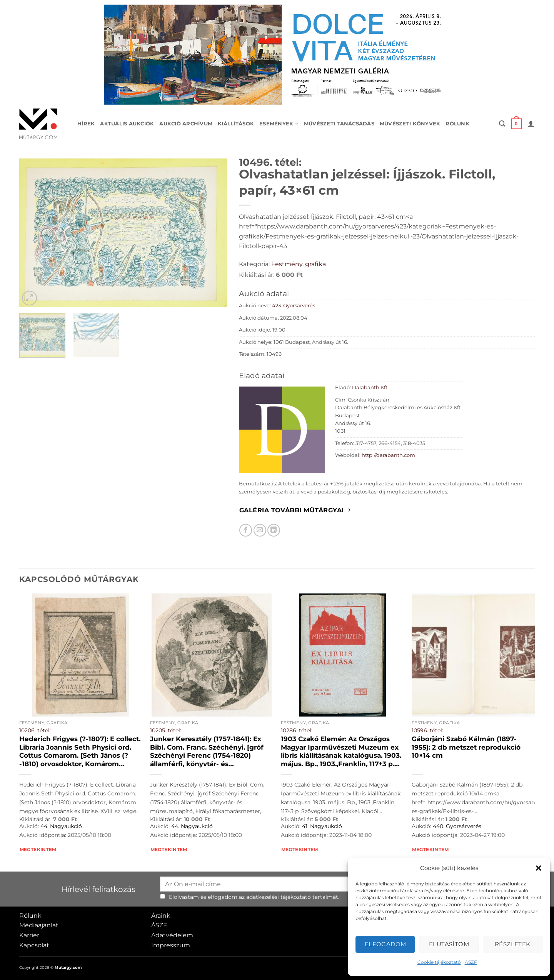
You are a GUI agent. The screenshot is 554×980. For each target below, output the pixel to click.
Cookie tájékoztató (439, 962)
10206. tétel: (35, 730)
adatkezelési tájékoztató (279, 897)
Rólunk (457, 124)
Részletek (513, 944)
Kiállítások (236, 124)
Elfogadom (385, 944)
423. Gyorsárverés (294, 306)
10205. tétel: (166, 730)
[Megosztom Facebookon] (246, 530)
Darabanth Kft (370, 387)
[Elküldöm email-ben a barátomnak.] (260, 530)
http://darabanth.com (388, 455)
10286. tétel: (297, 730)
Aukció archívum (186, 124)
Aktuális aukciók (127, 124)
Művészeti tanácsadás (339, 124)
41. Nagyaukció (322, 826)
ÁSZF (471, 962)
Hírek (86, 124)
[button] (539, 868)
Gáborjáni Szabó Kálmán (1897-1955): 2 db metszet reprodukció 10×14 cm (466, 747)
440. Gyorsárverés (457, 826)
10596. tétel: (427, 730)
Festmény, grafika (299, 264)
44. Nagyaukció (61, 826)
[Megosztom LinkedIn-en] (274, 530)
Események (279, 124)
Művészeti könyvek (410, 124)
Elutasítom (449, 944)
